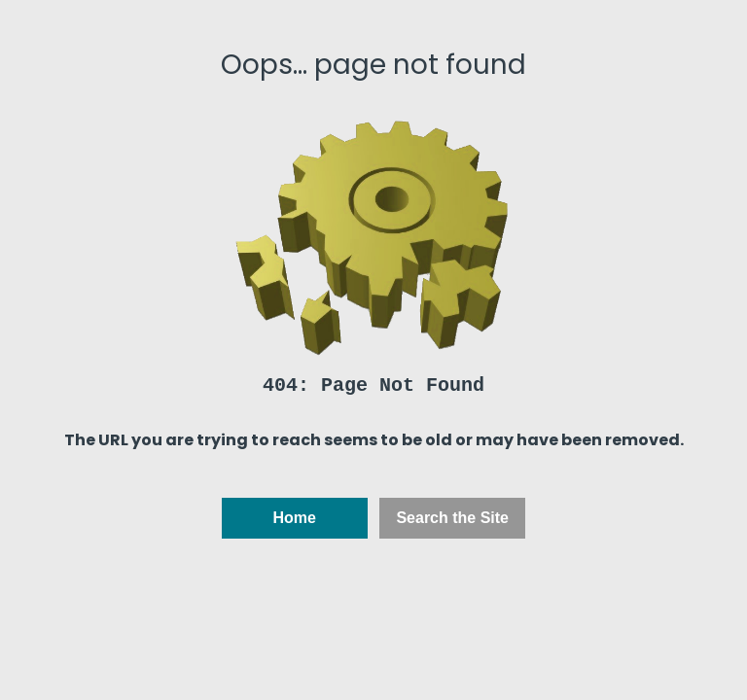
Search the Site (452, 518)
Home (295, 518)
